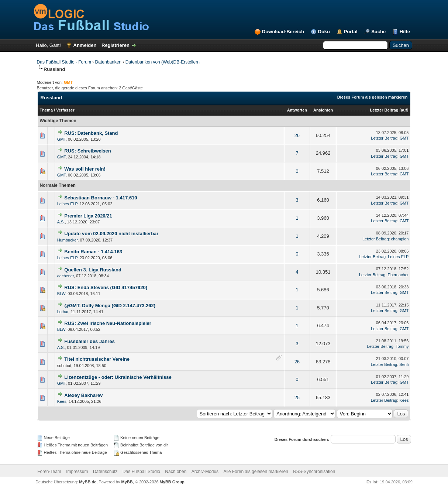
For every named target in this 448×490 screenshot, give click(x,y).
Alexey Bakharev (83, 395)
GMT (61, 139)
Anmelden (85, 45)
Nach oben (176, 472)
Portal (351, 32)
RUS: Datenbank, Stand (91, 133)
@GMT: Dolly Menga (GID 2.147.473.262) (110, 306)
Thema (46, 110)
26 (297, 135)
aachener (66, 276)
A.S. (61, 222)
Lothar (63, 312)
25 (297, 398)
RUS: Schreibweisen (87, 151)
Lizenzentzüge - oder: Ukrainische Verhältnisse (118, 377)
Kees (62, 401)
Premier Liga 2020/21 (88, 216)
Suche (378, 32)
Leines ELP (67, 204)
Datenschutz (105, 472)
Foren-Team (49, 472)
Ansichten (323, 110)
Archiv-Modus (205, 472)
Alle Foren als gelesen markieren (256, 472)
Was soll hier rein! (85, 169)
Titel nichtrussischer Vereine (97, 359)
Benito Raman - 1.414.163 (93, 252)
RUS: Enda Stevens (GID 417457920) (106, 287)
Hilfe (405, 32)
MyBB (127, 482)
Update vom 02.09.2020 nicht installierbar (111, 234)
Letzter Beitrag (384, 110)
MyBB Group (172, 482)
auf (404, 110)
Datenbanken (108, 62)
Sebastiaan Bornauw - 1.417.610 (101, 198)
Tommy (402, 346)
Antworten (297, 110)
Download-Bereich (283, 32)
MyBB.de (88, 482)
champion (400, 239)
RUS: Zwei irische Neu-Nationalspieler (108, 323)
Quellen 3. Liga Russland (93, 270)
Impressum (77, 472)
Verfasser (65, 110)
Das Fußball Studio (141, 472)
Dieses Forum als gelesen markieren (373, 97)
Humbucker (68, 240)
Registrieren (116, 45)
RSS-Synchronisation (314, 472)
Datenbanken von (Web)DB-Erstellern (163, 62)
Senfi (404, 364)
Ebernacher (398, 275)
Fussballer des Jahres (89, 341)
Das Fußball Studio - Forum (64, 62)
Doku (324, 32)
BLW (61, 294)
